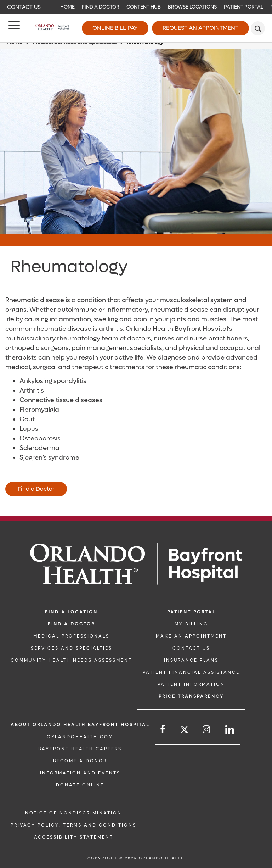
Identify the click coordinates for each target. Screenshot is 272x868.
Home (67, 7)
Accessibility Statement (74, 837)
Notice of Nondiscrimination (73, 813)
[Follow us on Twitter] (184, 731)
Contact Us (24, 7)
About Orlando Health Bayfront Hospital (80, 725)
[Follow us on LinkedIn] (230, 730)
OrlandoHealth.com (80, 737)
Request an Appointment (200, 28)
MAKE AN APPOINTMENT (191, 636)
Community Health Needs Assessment (71, 660)
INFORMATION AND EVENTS (80, 773)
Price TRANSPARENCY (191, 696)
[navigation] (136, 7)
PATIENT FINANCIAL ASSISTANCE (191, 672)
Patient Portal (243, 7)
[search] (258, 28)
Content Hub (144, 7)
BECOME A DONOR (80, 761)
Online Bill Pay (115, 28)
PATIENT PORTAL (191, 612)
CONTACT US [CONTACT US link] (191, 648)
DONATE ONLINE (80, 785)
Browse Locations (192, 7)
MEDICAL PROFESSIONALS (71, 636)
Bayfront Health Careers (80, 749)
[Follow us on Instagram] (207, 730)
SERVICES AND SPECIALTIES (72, 648)
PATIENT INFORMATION (191, 684)
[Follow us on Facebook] (163, 730)
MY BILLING (191, 624)
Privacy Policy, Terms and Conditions (73, 825)
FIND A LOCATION (71, 612)
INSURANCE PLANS (191, 660)
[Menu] (14, 28)
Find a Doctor (101, 7)
